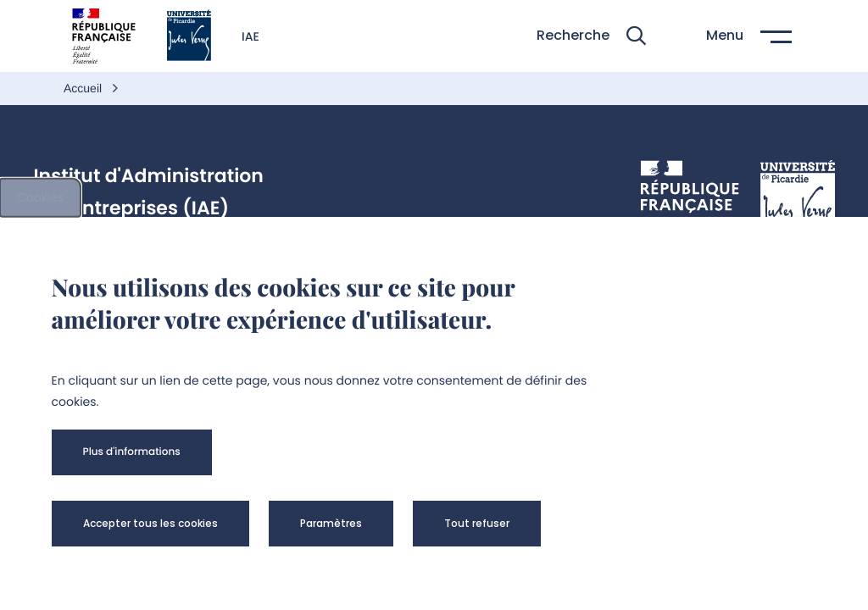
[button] (591, 36)
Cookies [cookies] (40, 197)
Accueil (84, 88)
